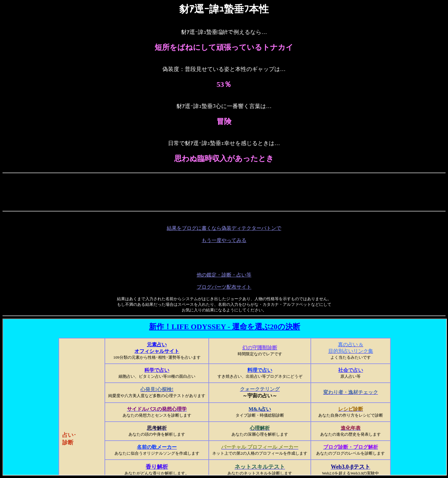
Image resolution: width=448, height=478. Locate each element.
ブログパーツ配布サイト (224, 287)
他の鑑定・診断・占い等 (224, 275)
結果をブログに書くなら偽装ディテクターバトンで (224, 228)
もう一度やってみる (224, 240)
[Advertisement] (224, 190)
